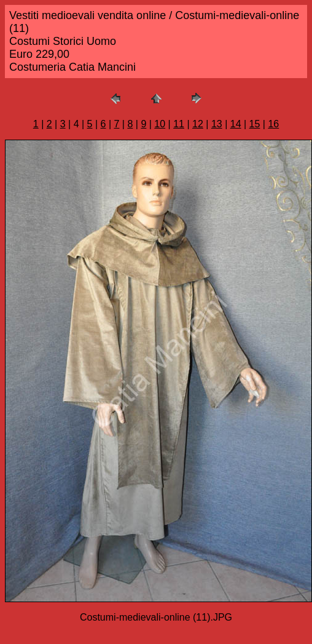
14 (236, 124)
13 (217, 124)
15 (255, 124)
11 (179, 124)
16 (273, 124)
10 (160, 124)
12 (198, 124)
